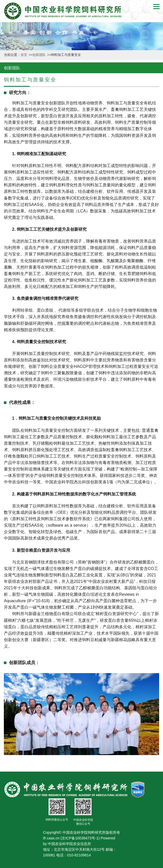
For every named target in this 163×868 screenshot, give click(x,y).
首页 (24, 55)
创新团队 (39, 55)
